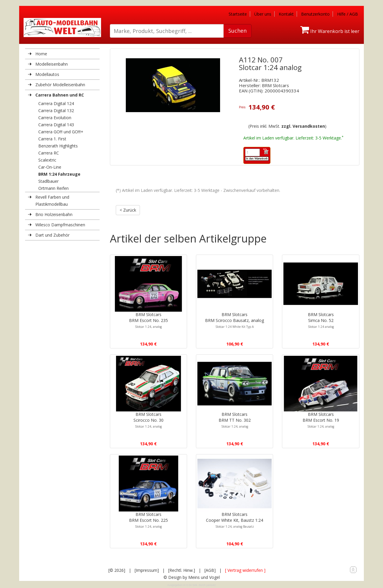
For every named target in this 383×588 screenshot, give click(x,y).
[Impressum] (147, 570)
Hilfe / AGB (347, 14)
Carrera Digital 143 (56, 125)
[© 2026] (117, 570)
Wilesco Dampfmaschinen (60, 225)
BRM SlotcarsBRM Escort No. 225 (148, 520)
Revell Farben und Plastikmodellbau (52, 201)
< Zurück (128, 210)
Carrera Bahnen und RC (60, 95)
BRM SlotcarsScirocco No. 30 (148, 420)
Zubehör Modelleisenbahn (60, 85)
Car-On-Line (50, 167)
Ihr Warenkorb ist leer (330, 31)
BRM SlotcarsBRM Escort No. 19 (321, 420)
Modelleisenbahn (52, 64)
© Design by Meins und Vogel (192, 577)
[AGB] (210, 570)
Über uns (263, 14)
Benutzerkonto (315, 14)
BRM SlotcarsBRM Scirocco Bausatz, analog (235, 320)
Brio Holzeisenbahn (54, 214)
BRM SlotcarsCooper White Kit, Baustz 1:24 (235, 520)
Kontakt (286, 14)
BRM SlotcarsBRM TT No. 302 (235, 420)
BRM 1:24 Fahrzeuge (59, 174)
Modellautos (47, 74)
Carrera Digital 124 (56, 103)
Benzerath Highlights (58, 146)
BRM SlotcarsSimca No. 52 (321, 320)
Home (41, 54)
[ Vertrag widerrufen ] (245, 570)
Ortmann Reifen (53, 188)
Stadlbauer (48, 181)
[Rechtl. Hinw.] (182, 570)
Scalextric (47, 160)
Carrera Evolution (55, 118)
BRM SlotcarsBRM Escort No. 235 (148, 320)
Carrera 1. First (52, 139)
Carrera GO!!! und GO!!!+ (61, 132)
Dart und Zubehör (52, 235)
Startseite (238, 14)
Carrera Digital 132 (56, 111)
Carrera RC (49, 153)
